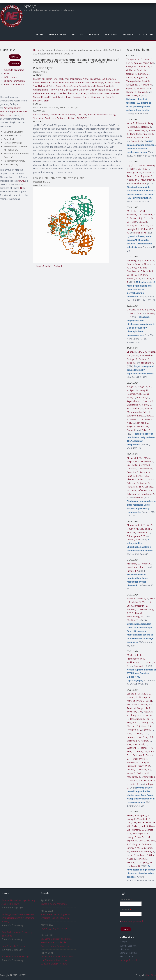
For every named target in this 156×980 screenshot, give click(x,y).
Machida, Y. (143, 598)
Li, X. (141, 487)
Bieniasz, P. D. (134, 762)
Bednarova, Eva (97, 79)
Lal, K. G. (147, 694)
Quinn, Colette (104, 86)
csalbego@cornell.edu (130, 960)
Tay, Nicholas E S (42, 86)
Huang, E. (132, 837)
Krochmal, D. (133, 564)
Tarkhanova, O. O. (136, 662)
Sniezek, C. (149, 401)
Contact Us (146, 34)
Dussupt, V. (145, 697)
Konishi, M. (144, 74)
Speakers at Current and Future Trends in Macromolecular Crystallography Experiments (56, 943)
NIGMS (21, 181)
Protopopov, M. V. (136, 659)
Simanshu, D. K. (144, 88)
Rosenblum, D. (134, 394)
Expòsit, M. (132, 841)
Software (111, 34)
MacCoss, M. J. (145, 837)
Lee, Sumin (57, 86)
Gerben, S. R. (137, 852)
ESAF (7, 74)
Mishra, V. (136, 602)
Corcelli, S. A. (147, 225)
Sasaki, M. (142, 70)
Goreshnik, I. (147, 461)
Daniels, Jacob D (72, 90)
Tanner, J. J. (140, 666)
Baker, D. (146, 430)
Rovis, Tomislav (74, 97)
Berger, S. (132, 387)
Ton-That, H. (144, 275)
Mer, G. (139, 613)
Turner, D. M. (133, 176)
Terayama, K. (133, 59)
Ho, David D (108, 97)
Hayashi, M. (147, 85)
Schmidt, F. (148, 730)
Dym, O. (134, 134)
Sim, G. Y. (142, 352)
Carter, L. (147, 405)
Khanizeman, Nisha (79, 79)
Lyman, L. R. (148, 260)
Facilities (77, 34)
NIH (22, 188)
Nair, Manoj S (97, 83)
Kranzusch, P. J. (144, 138)
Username (126, 899)
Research (128, 34)
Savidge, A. (132, 359)
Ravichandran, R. (135, 408)
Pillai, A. (142, 479)
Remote (15, 64)
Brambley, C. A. (134, 215)
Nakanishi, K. (147, 363)
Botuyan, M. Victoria (137, 609)
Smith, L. (143, 744)
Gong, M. (134, 529)
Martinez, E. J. (134, 726)
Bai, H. (149, 701)
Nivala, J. (131, 859)
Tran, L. (146, 458)
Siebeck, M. (143, 426)
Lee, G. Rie (132, 465)
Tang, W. (131, 363)
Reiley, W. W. (144, 766)
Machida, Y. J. (133, 620)
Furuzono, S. (147, 59)
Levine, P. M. (142, 476)
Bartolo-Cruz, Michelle (92, 90)
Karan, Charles (71, 86)
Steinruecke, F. (147, 134)
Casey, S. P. (148, 737)
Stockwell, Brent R (42, 101)
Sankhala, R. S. (134, 694)
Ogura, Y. (131, 88)
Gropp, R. (131, 430)
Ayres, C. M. (139, 211)
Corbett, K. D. (134, 540)
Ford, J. (130, 264)
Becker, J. (136, 826)
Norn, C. (151, 479)
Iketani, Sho (52, 79)
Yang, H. (144, 390)
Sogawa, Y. (142, 77)
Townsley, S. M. (135, 712)
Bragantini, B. (141, 606)
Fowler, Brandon (49, 83)
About (39, 34)
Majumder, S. (133, 461)
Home (36, 50)
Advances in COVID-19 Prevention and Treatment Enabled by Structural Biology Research (58, 960)
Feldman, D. (133, 483)
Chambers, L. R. (135, 525)
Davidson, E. (139, 755)
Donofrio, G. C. (137, 719)
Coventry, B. (133, 472)
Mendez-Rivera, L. (136, 701)
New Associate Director (13, 946)
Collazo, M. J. (147, 271)
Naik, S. (131, 423)
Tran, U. (131, 751)
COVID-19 (82, 114)
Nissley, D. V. (133, 180)
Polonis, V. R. (137, 781)
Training (94, 34)
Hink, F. (141, 822)
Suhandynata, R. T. (136, 536)
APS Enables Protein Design (15, 957)
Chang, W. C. (136, 715)
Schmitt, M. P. (134, 278)
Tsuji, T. (146, 81)
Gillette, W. (135, 169)
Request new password (131, 921)
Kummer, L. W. (134, 737)
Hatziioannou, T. (140, 759)
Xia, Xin (59, 90)
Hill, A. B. (131, 138)
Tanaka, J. (143, 92)
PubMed (58, 266)
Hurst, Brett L (58, 97)
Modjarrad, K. (134, 777)
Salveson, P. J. (134, 494)
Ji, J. (142, 655)
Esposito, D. (147, 176)
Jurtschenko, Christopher (66, 93)
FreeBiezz (151, 975)
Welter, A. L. (148, 602)
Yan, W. (138, 63)
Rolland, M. (132, 770)
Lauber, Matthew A (89, 93)
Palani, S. (131, 598)
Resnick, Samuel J (87, 86)
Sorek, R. (136, 141)
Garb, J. (130, 130)
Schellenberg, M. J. (136, 617)
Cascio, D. (132, 275)
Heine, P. (131, 855)
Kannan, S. (146, 741)
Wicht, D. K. (136, 313)
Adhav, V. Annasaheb (143, 355)
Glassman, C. (143, 398)
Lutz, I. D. (132, 822)
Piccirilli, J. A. (133, 571)
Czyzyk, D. (132, 165)
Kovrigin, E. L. (133, 229)
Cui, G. (130, 606)
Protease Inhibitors (66, 118)
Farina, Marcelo (112, 90)
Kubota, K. (131, 92)
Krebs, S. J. (135, 784)
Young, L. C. (148, 63)
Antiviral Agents (41, 114)
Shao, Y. (143, 567)
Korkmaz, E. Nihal (145, 855)
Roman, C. (146, 564)
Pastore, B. (144, 359)
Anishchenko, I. (147, 469)
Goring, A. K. (136, 268)
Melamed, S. (141, 130)
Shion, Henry (48, 90)
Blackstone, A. (134, 405)
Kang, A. (141, 416)
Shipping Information (14, 81)
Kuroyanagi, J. (133, 85)
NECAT (30, 7)
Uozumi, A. (132, 74)
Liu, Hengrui (39, 79)
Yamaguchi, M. (134, 81)
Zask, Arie (64, 79)
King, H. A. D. (133, 723)
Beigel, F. (131, 426)
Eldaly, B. (143, 222)
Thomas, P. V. (146, 748)
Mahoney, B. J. (134, 260)
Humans (92, 114)
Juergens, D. (145, 465)
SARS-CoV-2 (83, 118)
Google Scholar (43, 266)
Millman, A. (141, 123)
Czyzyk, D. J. (132, 67)
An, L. (130, 458)
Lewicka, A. (132, 567)
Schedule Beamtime (14, 70)
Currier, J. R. (142, 751)
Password (126, 910)
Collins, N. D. (143, 773)
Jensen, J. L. (132, 697)
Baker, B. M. (140, 233)
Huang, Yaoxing (112, 83)
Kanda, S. (131, 77)
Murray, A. (149, 852)
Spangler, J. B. (142, 423)
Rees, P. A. (147, 726)
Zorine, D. (145, 483)
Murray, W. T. (133, 225)
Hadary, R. (146, 127)
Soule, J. (139, 264)
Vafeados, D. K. (145, 490)
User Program (58, 34)
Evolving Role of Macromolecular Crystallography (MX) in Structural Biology (18, 918)
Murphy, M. (136, 412)
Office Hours (10, 77)
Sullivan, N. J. (145, 770)
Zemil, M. (131, 708)
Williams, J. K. (133, 741)
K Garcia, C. (147, 419)
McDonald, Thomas (109, 93)
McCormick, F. (133, 95)
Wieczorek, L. (133, 704)
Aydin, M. (134, 390)
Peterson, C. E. (134, 730)
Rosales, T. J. (136, 218)
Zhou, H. (131, 532)
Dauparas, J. (133, 469)
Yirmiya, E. (135, 127)
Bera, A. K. (145, 472)
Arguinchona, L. (135, 401)
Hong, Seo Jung (66, 83)
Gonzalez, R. (133, 310)
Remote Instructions (14, 84)
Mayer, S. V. (147, 704)
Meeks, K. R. (133, 655)
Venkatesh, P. (144, 819)
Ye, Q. (146, 525)
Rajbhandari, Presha (43, 93)
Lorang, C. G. (147, 723)
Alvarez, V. (132, 479)
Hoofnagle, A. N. (141, 833)
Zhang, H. (132, 352)
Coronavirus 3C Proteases (63, 114)
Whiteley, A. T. (143, 532)
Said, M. (137, 458)
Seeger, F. (143, 387)
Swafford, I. (132, 748)
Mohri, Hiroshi (82, 83)
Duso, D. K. (143, 733)
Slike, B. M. (132, 744)
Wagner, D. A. (144, 708)
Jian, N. (149, 719)
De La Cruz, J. (148, 844)
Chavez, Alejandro (92, 97)
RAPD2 (15, 57)
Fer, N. (130, 63)
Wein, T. (131, 123)
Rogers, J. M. (146, 862)
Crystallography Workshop (54, 904)
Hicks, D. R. (132, 487)
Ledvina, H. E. (146, 529)
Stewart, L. (135, 419)
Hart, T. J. (131, 733)
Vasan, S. (131, 773)
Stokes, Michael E (42, 97)
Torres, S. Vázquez (136, 815)
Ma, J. (130, 211)
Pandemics (50, 118)
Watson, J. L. (133, 862)
